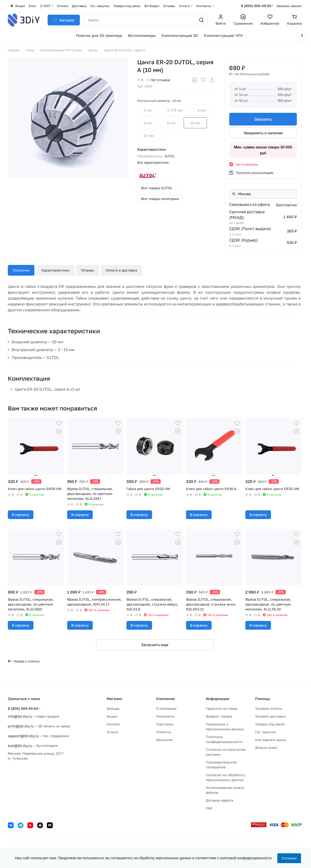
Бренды (113, 708)
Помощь (263, 699)
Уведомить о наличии (263, 133)
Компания (166, 699)
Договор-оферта (219, 800)
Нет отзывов (158, 80)
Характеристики (55, 270)
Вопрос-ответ (266, 748)
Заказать (263, 119)
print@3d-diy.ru (21, 726)
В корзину (21, 515)
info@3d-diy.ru (20, 716)
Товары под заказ (270, 724)
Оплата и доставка (121, 270)
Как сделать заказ (270, 740)
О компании (166, 708)
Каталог (113, 724)
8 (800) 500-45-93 (256, 6)
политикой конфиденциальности (246, 858)
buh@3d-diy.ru (20, 746)
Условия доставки (270, 716)
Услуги (112, 732)
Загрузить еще (155, 645)
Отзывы (88, 270)
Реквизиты (165, 716)
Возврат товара (219, 716)
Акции (112, 716)
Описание (21, 270)
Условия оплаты (269, 708)
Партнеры (165, 724)
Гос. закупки (266, 732)
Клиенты (164, 732)
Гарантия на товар (222, 708)
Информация (218, 699)
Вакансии (165, 740)
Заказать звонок (289, 6)
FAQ (209, 808)
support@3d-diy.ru (23, 736)
